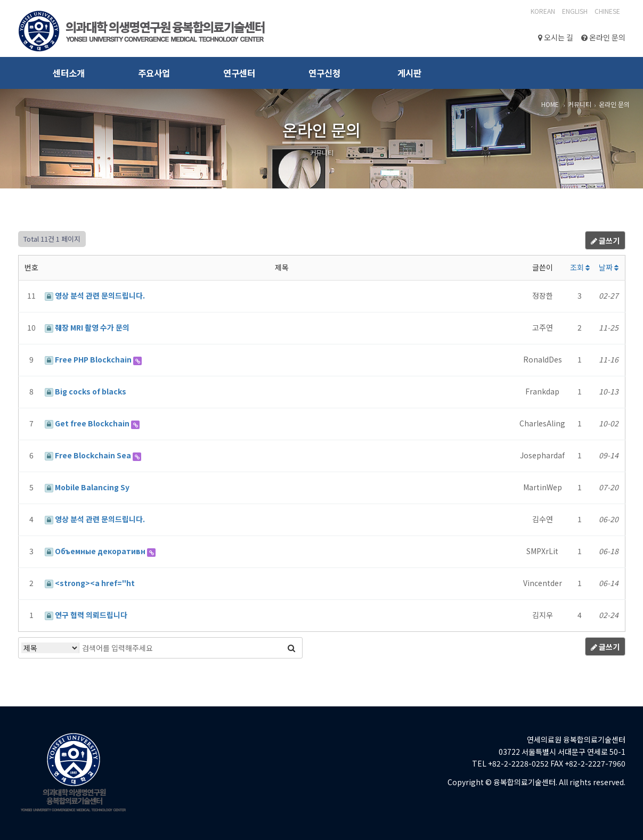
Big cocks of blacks (86, 391)
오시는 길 (556, 37)
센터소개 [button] (69, 73)
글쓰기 (605, 241)
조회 (580, 267)
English (575, 11)
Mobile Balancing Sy (87, 487)
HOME (550, 104)
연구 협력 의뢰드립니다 (86, 615)
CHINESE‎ (607, 11)
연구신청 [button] (324, 73)
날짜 (609, 267)
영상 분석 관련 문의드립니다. (95, 295)
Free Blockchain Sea (89, 455)
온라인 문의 (603, 37)
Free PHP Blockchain (89, 359)
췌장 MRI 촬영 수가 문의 (87, 327)
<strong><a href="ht (90, 583)
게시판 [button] (409, 73)
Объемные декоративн (96, 551)
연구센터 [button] (239, 73)
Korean (543, 11)
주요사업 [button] (154, 73)
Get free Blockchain (88, 423)
